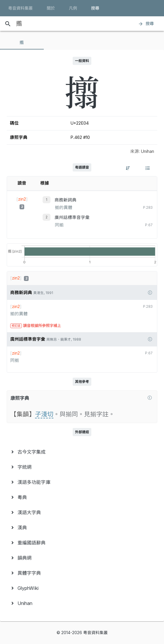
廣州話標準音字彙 (72, 217)
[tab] (22, 43)
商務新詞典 (66, 200)
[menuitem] (82, 452)
